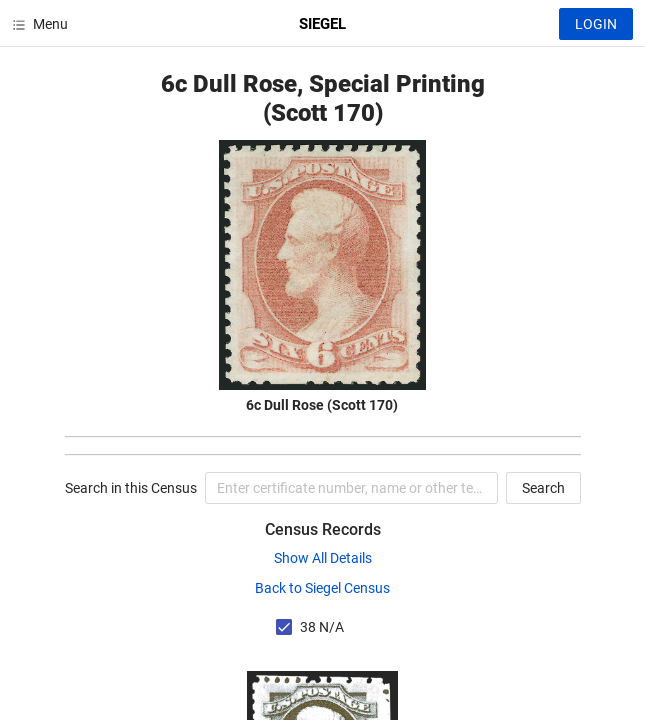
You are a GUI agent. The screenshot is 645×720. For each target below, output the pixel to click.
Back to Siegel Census (322, 588)
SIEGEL (322, 24)
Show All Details (323, 558)
